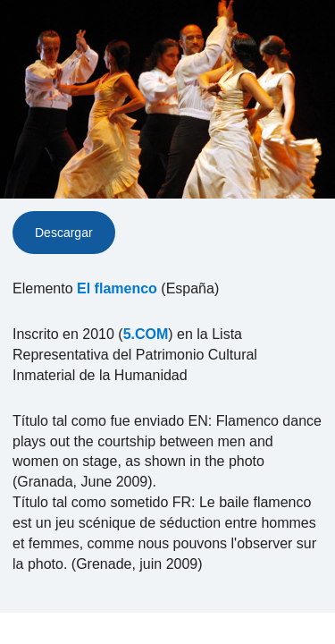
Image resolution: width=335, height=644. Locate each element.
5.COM (146, 334)
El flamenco (117, 288)
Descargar (64, 233)
